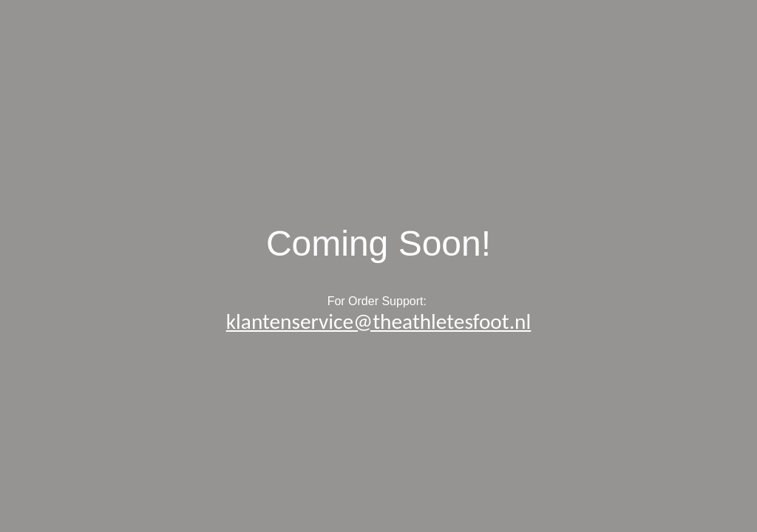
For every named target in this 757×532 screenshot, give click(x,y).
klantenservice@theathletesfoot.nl (378, 321)
